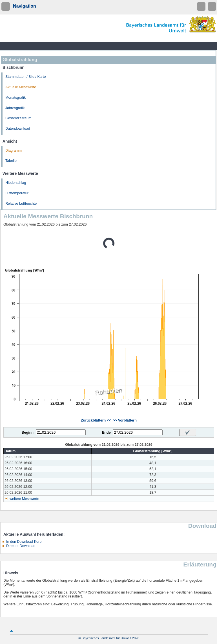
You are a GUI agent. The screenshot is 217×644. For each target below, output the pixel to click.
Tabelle (11, 161)
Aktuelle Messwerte (21, 87)
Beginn (27, 433)
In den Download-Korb (24, 542)
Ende (106, 433)
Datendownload (18, 129)
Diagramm (14, 151)
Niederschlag (16, 183)
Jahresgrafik (15, 108)
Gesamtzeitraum (18, 118)
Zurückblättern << (96, 420)
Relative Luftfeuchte (21, 204)
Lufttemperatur (17, 193)
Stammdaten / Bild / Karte (26, 77)
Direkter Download (21, 546)
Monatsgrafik (15, 98)
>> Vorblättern (125, 420)
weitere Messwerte (24, 499)
